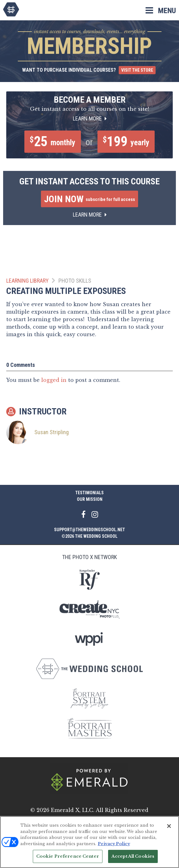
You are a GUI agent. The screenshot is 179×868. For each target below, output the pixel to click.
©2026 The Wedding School (89, 536)
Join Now (89, 200)
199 (128, 143)
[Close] (169, 826)
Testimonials (89, 493)
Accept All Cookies (133, 856)
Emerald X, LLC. (73, 810)
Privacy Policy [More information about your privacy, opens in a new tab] (114, 844)
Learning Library (27, 282)
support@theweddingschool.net (89, 530)
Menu (167, 11)
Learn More (90, 118)
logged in (54, 382)
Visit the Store (137, 70)
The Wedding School (11, 9)
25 (50, 143)
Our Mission (90, 499)
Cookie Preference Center (68, 856)
